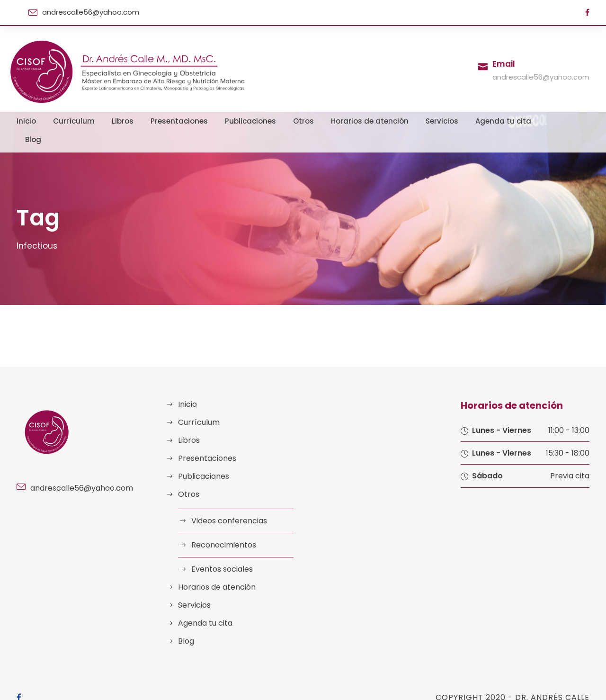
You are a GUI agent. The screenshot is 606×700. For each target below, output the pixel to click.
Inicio (49, 121)
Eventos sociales (220, 551)
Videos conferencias (225, 502)
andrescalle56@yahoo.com (85, 12)
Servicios (421, 121)
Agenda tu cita (475, 121)
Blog (522, 121)
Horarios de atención (356, 121)
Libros (136, 121)
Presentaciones (187, 121)
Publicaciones (251, 121)
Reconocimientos (220, 526)
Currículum (92, 121)
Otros (298, 121)
